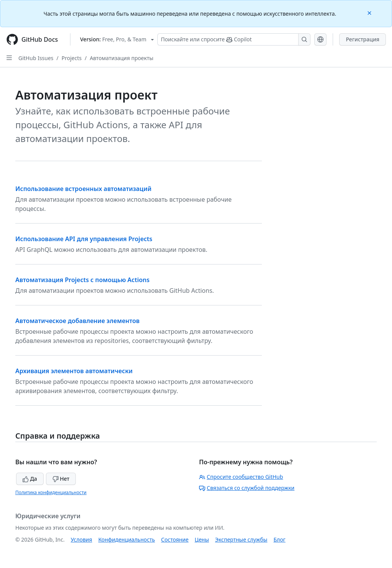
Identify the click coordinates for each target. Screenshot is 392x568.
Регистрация (363, 39)
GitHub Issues (36, 58)
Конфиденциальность (127, 539)
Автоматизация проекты (121, 58)
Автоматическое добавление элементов (78, 321)
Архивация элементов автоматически (74, 371)
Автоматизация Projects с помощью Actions (82, 280)
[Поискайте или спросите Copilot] (234, 39)
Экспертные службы (241, 539)
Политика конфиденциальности (51, 492)
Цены (202, 539)
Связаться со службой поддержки (247, 488)
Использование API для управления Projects (84, 239)
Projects (72, 58)
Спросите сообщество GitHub (241, 477)
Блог (279, 539)
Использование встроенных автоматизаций (83, 189)
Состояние (175, 539)
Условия (82, 539)
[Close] (370, 12)
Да (30, 479)
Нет (61, 479)
